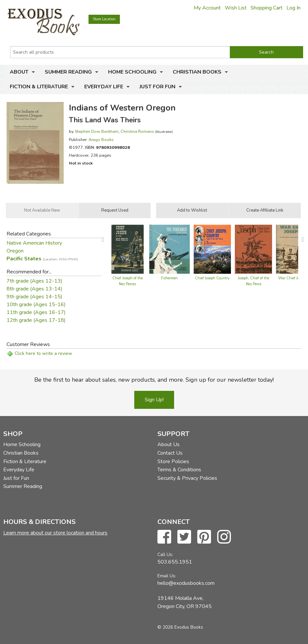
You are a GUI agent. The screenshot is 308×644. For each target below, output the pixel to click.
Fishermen (169, 278)
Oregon (15, 251)
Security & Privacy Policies (187, 478)
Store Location (104, 19)
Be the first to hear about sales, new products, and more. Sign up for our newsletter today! (154, 380)
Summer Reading (68, 72)
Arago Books (101, 139)
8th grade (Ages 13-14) (34, 289)
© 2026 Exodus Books (180, 627)
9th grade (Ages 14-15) (34, 297)
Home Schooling (132, 72)
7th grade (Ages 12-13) (34, 281)
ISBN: (107, 147)
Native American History (34, 243)
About (19, 72)
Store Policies (173, 461)
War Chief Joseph (292, 278)
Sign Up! (154, 400)
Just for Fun (157, 87)
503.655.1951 (175, 562)
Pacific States (42, 259)
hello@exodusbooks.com (186, 583)
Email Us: (167, 576)
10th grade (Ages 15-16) (36, 305)
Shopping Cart (267, 8)
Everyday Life (104, 87)
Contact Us (170, 453)
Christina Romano (137, 131)
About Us (169, 444)
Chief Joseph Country (212, 278)
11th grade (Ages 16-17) (36, 312)
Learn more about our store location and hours (55, 533)
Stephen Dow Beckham (97, 131)
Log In (293, 8)
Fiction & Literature (39, 87)
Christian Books (197, 72)
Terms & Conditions (179, 470)
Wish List (236, 8)
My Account (207, 8)
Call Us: (165, 555)
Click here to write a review (43, 353)
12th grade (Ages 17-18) (36, 320)
